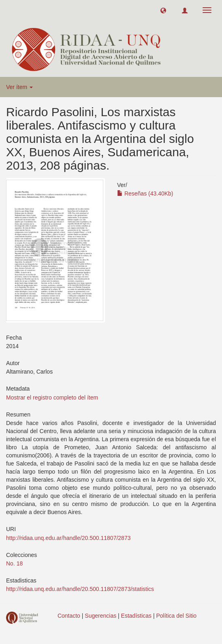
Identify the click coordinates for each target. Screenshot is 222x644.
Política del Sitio (177, 616)
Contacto (69, 616)
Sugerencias (100, 616)
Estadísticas (136, 616)
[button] (163, 10)
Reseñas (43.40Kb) (145, 193)
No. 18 (14, 563)
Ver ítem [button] (19, 87)
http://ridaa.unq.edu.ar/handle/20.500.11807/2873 (68, 538)
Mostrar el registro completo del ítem (52, 397)
